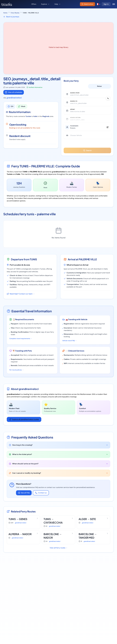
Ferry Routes (15, 13)
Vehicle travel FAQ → (69, 344)
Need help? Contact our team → (21, 297)
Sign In (106, 4)
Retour (99, 86)
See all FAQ (24, 496)
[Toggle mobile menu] (114, 4)
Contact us (41, 496)
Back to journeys (11, 17)
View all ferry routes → (59, 551)
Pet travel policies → (16, 373)
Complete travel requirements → (21, 342)
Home (5, 13)
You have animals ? (87, 147)
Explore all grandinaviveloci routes (24, 423)
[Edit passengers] (87, 130)
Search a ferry (87, 4)
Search (87, 154)
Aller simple (75, 86)
